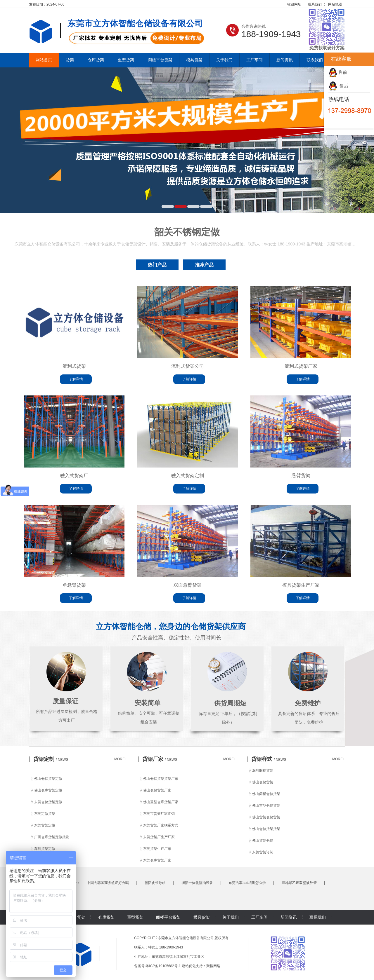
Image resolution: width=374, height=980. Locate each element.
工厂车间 (254, 60)
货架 (70, 60)
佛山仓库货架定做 (48, 790)
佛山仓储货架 (263, 782)
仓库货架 (96, 60)
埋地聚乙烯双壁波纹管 (299, 883)
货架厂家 (160, 759)
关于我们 (224, 60)
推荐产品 (204, 265)
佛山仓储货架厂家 (157, 790)
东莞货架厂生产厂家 (159, 837)
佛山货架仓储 (263, 841)
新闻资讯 (285, 60)
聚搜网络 (213, 966)
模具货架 (194, 60)
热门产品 (157, 265)
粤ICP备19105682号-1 (163, 966)
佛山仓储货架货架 (266, 829)
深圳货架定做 (45, 849)
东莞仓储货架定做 (48, 802)
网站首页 (44, 60)
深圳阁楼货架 (263, 770)
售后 (338, 86)
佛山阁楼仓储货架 (266, 794)
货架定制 (51, 759)
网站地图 (335, 4)
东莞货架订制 (263, 852)
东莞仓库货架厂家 (157, 860)
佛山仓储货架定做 (48, 779)
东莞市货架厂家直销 (159, 814)
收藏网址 (294, 4)
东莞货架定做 (45, 825)
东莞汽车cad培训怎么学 (247, 883)
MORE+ (121, 759)
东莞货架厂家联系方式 (161, 825)
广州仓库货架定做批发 (52, 837)
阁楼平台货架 (160, 60)
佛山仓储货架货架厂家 (161, 779)
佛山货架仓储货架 (266, 817)
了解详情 (76, 379)
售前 (338, 72)
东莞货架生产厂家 (157, 849)
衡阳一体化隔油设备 (197, 883)
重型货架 (126, 60)
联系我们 (315, 4)
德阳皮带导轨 (155, 883)
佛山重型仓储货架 (266, 805)
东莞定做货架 (45, 814)
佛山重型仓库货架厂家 (161, 802)
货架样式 (269, 759)
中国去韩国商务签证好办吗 (108, 883)
